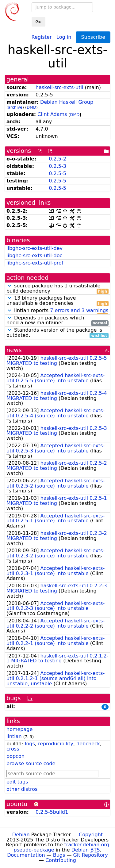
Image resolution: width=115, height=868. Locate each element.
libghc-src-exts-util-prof (35, 263)
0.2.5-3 (57, 166)
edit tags (17, 782)
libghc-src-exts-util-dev (34, 248)
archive (15, 107)
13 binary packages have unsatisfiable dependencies (57, 301)
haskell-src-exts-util (59, 87)
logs (30, 744)
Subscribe (93, 37)
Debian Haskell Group (67, 102)
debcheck (88, 744)
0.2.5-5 (57, 173)
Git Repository (91, 855)
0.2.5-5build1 (52, 812)
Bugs (59, 855)
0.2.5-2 (57, 159)
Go (38, 22)
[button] (10, 286)
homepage (19, 729)
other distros (22, 789)
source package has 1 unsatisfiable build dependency (57, 289)
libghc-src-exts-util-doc (34, 256)
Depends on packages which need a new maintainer (57, 321)
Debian (21, 835)
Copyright (91, 835)
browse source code (31, 764)
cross (13, 749)
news (14, 350)
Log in (64, 37)
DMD (31, 107)
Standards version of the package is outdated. (57, 333)
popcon (15, 756)
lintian (14, 736)
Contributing (61, 860)
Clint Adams (52, 114)
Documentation (26, 855)
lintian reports (57, 311)
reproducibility (56, 744)
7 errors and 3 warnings (79, 310)
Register (42, 37)
